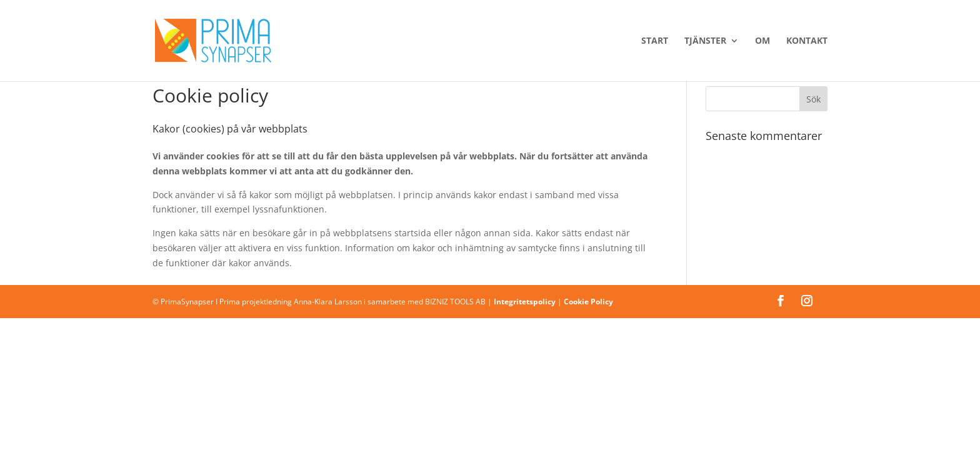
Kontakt (807, 41)
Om (762, 41)
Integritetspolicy (525, 302)
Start (655, 41)
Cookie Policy (588, 302)
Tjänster (705, 41)
